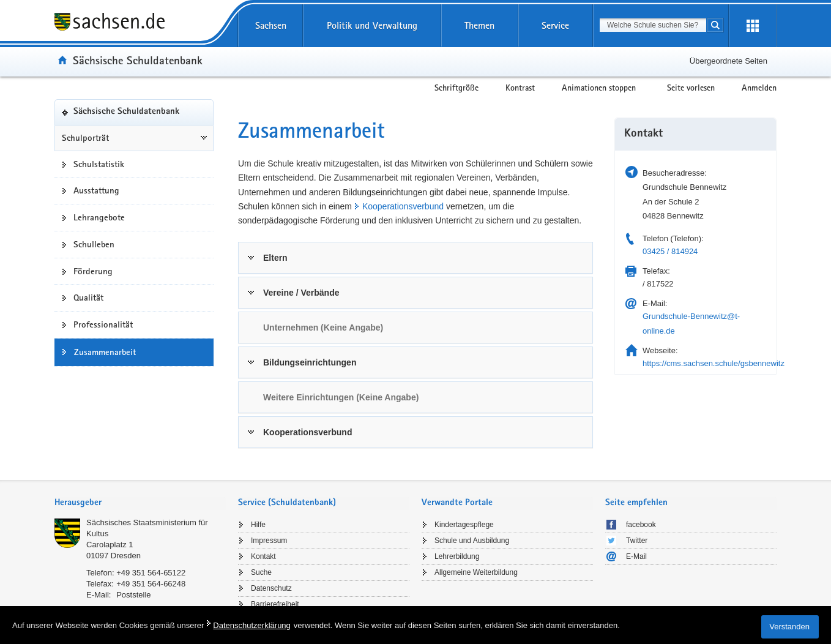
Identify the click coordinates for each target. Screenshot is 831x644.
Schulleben (94, 244)
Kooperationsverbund (403, 206)
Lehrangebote (99, 217)
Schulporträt (85, 138)
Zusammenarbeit (105, 352)
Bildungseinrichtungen (310, 362)
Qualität (88, 298)
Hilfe (258, 525)
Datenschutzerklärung (252, 625)
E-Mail (636, 556)
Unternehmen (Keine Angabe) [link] (323, 328)
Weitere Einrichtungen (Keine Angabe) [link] (341, 397)
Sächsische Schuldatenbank (138, 60)
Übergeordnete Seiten (729, 61)
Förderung (93, 271)
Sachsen (271, 25)
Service (555, 25)
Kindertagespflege (464, 525)
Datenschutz (271, 588)
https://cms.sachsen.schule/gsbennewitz (714, 363)
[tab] (416, 258)
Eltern (275, 258)
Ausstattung (96, 190)
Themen (479, 25)
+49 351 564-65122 (151, 573)
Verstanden (789, 627)
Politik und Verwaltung (372, 25)
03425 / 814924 (670, 251)
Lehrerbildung (457, 556)
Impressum (269, 541)
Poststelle (133, 595)
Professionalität (103, 324)
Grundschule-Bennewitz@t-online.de (691, 323)
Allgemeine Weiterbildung (476, 572)
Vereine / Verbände (301, 293)
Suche (261, 572)
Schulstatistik (99, 164)
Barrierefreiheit (275, 604)
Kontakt (263, 556)
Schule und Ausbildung (472, 541)
